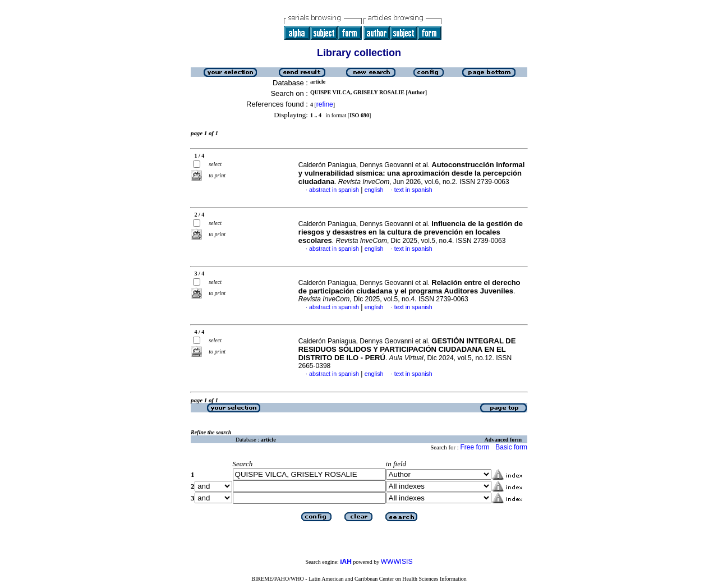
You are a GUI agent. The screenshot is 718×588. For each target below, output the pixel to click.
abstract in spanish (334, 190)
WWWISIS (397, 562)
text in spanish (413, 190)
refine (325, 104)
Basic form (511, 447)
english (374, 190)
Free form (475, 447)
